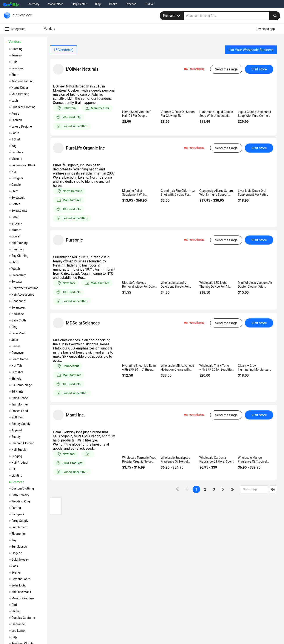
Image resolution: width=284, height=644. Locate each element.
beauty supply (21, 424)
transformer (20, 404)
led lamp (18, 631)
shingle (16, 379)
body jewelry (20, 495)
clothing (17, 49)
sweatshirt (19, 275)
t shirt (16, 139)
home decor (20, 88)
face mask (19, 333)
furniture (17, 152)
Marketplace (56, 4)
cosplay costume (23, 618)
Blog (98, 4)
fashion (17, 120)
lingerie (17, 553)
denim (16, 346)
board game (20, 359)
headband (18, 301)
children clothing (23, 443)
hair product (20, 463)
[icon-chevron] (187, 489)
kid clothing (19, 243)
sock (15, 566)
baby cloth (19, 320)
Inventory (33, 4)
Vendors (15, 42)
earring (16, 508)
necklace (18, 314)
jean (15, 340)
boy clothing (20, 256)
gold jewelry (20, 560)
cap (14, 637)
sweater (17, 282)
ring (14, 327)
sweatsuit (18, 198)
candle (16, 185)
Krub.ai (149, 4)
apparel (17, 430)
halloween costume (25, 288)
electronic (18, 534)
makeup (17, 159)
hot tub (17, 366)
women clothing (22, 81)
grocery (17, 223)
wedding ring (21, 501)
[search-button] (275, 16)
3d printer (18, 391)
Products (172, 16)
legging (17, 456)
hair (14, 62)
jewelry (17, 55)
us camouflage (22, 385)
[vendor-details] (58, 69)
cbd (14, 605)
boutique (17, 68)
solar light (19, 585)
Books (113, 4)
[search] (232, 16)
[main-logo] (18, 18)
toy (14, 540)
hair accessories (23, 295)
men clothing (20, 94)
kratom (16, 230)
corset (16, 236)
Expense (131, 4)
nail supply (19, 450)
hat (14, 172)
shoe (15, 75)
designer (17, 178)
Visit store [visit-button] (259, 69)
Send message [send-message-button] (226, 69)
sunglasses (19, 547)
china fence (20, 398)
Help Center (79, 4)
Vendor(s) (63, 50)
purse (15, 114)
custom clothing (23, 488)
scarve (16, 572)
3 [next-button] (214, 489)
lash (15, 101)
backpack (18, 514)
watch (16, 269)
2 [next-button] (205, 489)
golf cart (17, 417)
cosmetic (18, 482)
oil (13, 469)
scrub (15, 133)
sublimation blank (23, 165)
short (15, 262)
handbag (18, 249)
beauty (16, 437)
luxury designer (22, 126)
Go (273, 490)
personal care (21, 579)
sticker (16, 611)
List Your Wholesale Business (251, 50)
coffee (16, 204)
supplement (19, 527)
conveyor (18, 353)
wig (14, 146)
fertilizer (17, 372)
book (15, 217)
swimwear (18, 307)
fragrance (18, 624)
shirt (15, 191)
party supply (20, 521)
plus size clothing (23, 107)
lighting (17, 476)
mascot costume (23, 598)
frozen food (20, 411)
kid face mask (21, 592)
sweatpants (19, 211)
